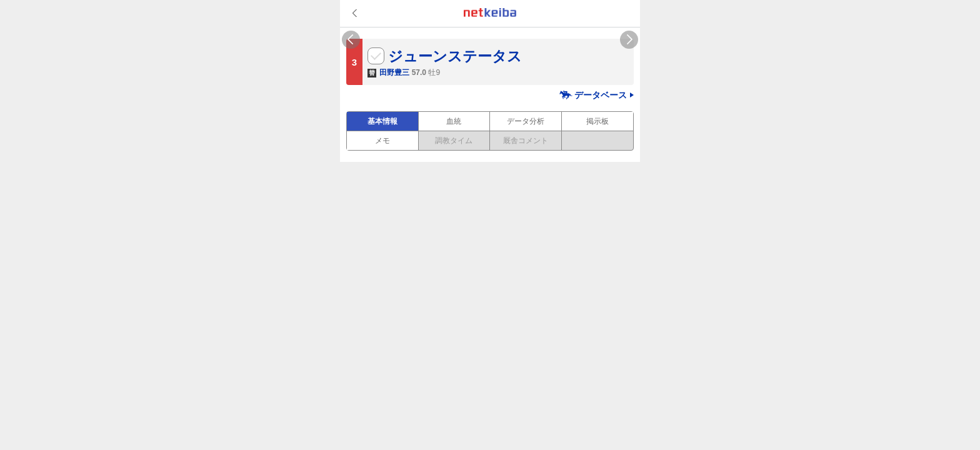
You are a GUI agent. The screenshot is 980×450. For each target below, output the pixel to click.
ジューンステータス (455, 56)
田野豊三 (394, 72)
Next (629, 40)
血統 (454, 121)
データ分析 (526, 121)
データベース (601, 95)
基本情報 (382, 121)
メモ (382, 141)
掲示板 (597, 121)
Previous (351, 40)
